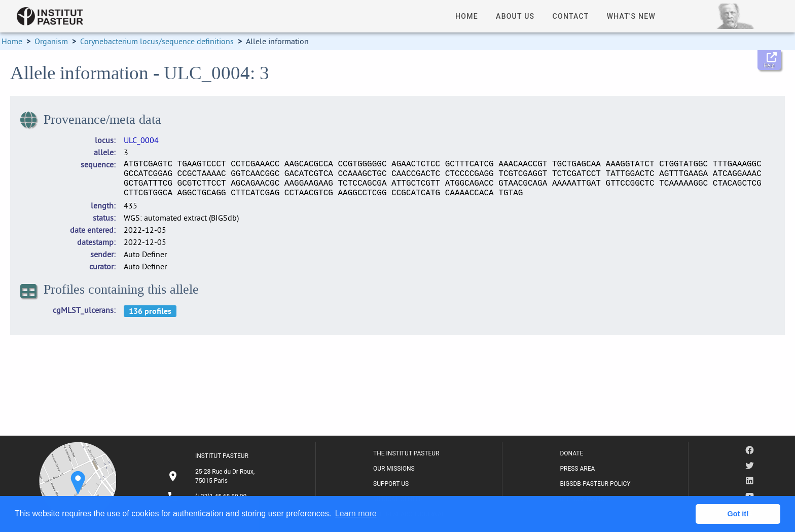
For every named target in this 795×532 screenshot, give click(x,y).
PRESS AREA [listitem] (577, 469)
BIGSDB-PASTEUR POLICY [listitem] (595, 484)
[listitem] (212, 476)
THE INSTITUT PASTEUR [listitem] (406, 453)
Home (12, 41)
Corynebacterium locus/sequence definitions (157, 41)
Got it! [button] (738, 514)
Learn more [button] (356, 513)
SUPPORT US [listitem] (391, 484)
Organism (51, 41)
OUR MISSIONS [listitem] (394, 469)
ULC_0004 (141, 140)
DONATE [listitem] (571, 453)
